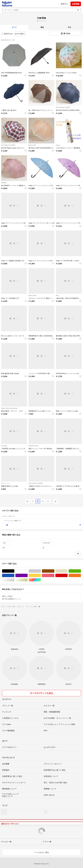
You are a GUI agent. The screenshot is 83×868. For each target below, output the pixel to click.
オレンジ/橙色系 (81, 575)
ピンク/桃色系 (54, 575)
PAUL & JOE (32, 145)
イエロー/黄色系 (41, 575)
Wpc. (57, 296)
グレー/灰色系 (41, 571)
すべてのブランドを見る (42, 693)
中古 (69, 27)
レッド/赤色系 (68, 575)
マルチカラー (41, 580)
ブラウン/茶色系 (54, 571)
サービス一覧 (6, 842)
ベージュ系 (68, 571)
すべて (14, 27)
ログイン (64, 4)
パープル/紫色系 (28, 575)
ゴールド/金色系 (28, 580)
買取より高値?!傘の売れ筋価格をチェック (41, 598)
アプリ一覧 (47, 842)
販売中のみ (7, 34)
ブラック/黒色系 (14, 571)
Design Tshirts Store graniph (9, 408)
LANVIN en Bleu (33, 446)
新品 (42, 27)
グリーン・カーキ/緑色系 (81, 571)
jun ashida (4, 446)
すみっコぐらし (6, 483)
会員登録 (76, 4)
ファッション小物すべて (43, 521)
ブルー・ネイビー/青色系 (14, 575)
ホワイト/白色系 (28, 571)
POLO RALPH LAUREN (63, 108)
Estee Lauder (32, 296)
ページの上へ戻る (42, 852)
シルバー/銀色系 (14, 580)
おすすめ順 (20, 34)
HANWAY (4, 183)
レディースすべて (41, 516)
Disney (58, 145)
